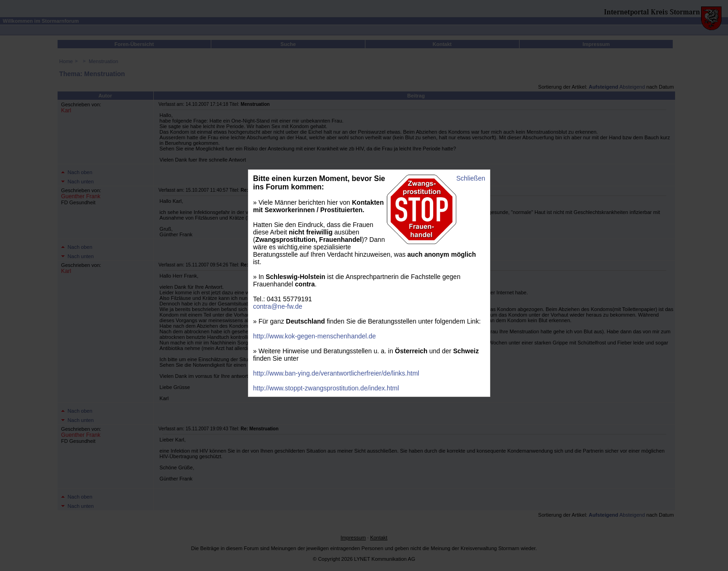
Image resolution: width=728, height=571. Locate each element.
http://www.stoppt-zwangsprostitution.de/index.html (326, 388)
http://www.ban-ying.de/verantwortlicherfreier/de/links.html (336, 373)
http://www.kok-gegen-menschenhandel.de (315, 336)
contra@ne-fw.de (278, 306)
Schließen (471, 178)
